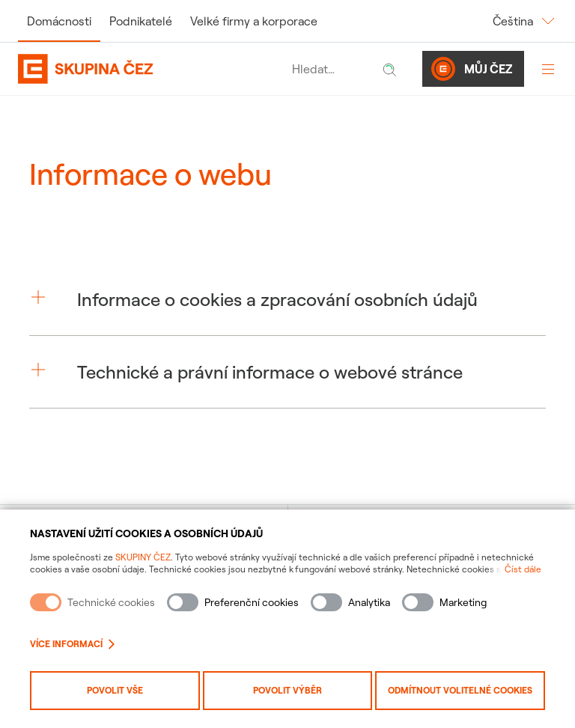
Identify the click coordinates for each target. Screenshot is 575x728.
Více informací (72, 644)
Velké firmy (254, 21)
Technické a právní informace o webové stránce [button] (270, 372)
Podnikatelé (141, 21)
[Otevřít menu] (548, 69)
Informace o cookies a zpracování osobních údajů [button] (277, 299)
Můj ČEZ (472, 69)
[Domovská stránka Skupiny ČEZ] (151, 69)
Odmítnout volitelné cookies (460, 690)
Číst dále (523, 569)
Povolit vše (115, 690)
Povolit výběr (287, 690)
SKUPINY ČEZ (143, 557)
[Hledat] (389, 69)
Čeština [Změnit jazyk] (525, 21)
